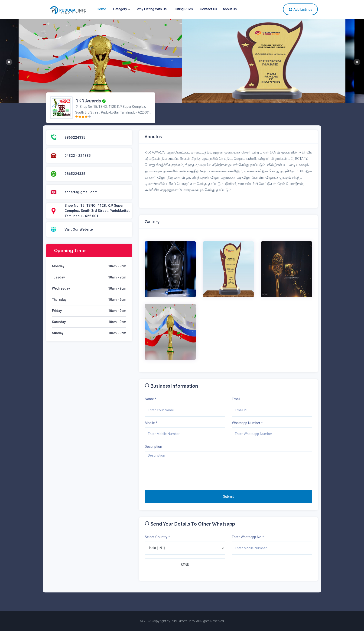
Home (101, 9)
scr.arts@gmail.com (81, 192)
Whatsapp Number (247, 423)
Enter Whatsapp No (248, 537)
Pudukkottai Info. (183, 621)
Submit (228, 497)
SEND (185, 565)
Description (153, 447)
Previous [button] (8, 61)
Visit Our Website (79, 229)
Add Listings (301, 10)
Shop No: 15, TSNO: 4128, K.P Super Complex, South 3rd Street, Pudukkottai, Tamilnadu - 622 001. (97, 211)
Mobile (151, 423)
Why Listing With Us (152, 9)
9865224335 (75, 137)
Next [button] (356, 61)
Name (151, 399)
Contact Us (208, 9)
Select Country (157, 537)
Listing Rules (183, 9)
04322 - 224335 (78, 156)
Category (121, 9)
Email (236, 399)
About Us (230, 9)
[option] (264, 61)
